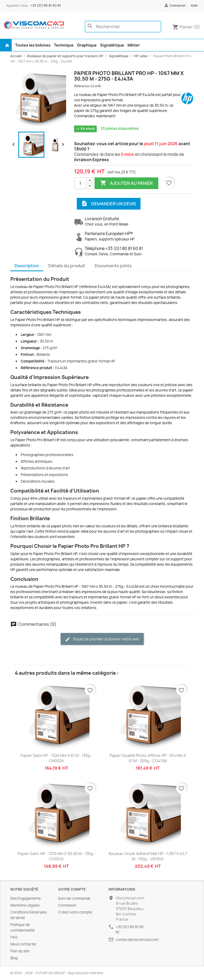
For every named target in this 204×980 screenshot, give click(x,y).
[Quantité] (80, 183)
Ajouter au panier (126, 183)
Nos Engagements (25, 898)
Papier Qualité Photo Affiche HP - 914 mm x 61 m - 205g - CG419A (148, 758)
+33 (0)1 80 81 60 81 (46, 5)
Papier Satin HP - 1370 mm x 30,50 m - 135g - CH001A (56, 856)
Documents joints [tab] (113, 266)
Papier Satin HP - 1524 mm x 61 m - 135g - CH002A (56, 758)
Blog (14, 958)
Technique (64, 45)
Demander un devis (109, 204)
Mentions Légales (25, 905)
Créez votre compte (75, 912)
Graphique (87, 45)
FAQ (14, 937)
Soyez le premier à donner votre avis (102, 639)
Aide (194, 5)
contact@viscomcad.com (137, 940)
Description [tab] (27, 266)
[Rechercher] (123, 27)
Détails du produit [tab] (67, 266)
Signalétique (112, 45)
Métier (134, 45)
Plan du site (20, 951)
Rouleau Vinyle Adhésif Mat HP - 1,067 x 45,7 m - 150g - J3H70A (148, 856)
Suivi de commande (74, 898)
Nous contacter (24, 944)
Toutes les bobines (33, 45)
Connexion (67, 905)
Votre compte (72, 889)
